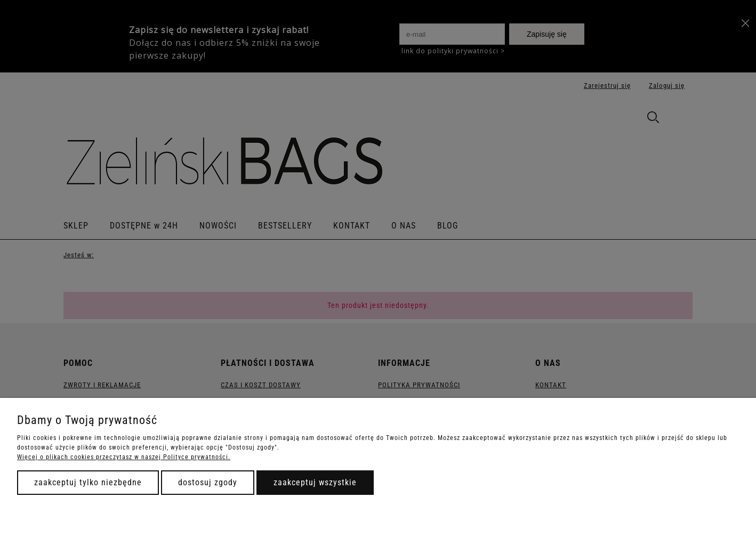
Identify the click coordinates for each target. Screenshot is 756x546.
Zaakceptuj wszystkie (315, 482)
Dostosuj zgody (208, 482)
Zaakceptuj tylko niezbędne (88, 482)
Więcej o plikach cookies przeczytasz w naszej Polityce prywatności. (124, 457)
